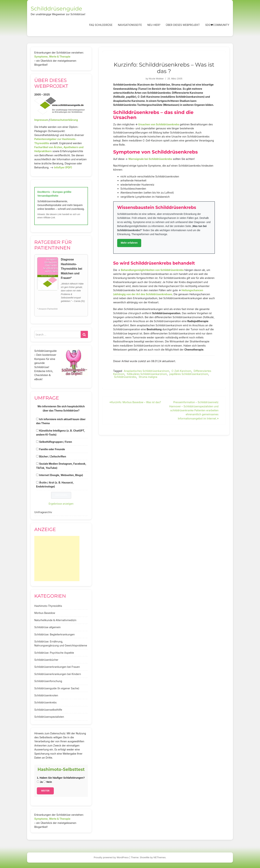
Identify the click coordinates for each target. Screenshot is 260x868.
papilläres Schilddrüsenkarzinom (189, 374)
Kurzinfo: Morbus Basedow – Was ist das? (135, 402)
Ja (40, 782)
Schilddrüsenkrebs (125, 377)
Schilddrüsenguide (56, 9)
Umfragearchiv (43, 512)
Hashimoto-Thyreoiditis (48, 606)
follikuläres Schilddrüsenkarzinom (147, 374)
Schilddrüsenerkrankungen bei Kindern (58, 674)
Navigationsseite (130, 25)
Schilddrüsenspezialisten (49, 717)
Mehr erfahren (129, 243)
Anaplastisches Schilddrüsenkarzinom (146, 371)
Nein (48, 782)
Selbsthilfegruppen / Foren (56, 442)
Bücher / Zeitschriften (53, 456)
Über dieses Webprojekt (183, 25)
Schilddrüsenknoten (46, 695)
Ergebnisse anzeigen (61, 504)
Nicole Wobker (156, 79)
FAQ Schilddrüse (101, 25)
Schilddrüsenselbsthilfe (48, 710)
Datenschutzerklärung (64, 120)
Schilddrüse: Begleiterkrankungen (55, 634)
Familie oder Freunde (52, 449)
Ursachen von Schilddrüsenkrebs (159, 124)
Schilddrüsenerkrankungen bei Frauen (57, 667)
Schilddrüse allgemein (47, 627)
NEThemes (160, 857)
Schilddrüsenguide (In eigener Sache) (57, 688)
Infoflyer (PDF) (63, 167)
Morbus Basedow (45, 613)
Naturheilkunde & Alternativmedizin (55, 620)
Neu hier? (154, 25)
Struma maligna (148, 377)
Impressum (41, 120)
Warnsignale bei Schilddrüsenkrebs (150, 159)
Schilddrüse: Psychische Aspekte (54, 653)
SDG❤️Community (217, 25)
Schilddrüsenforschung (48, 681)
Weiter (45, 791)
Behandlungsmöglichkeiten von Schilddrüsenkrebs (152, 270)
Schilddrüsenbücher (46, 660)
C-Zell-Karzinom (181, 371)
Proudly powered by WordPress (111, 857)
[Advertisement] (57, 559)
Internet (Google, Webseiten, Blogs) (61, 475)
